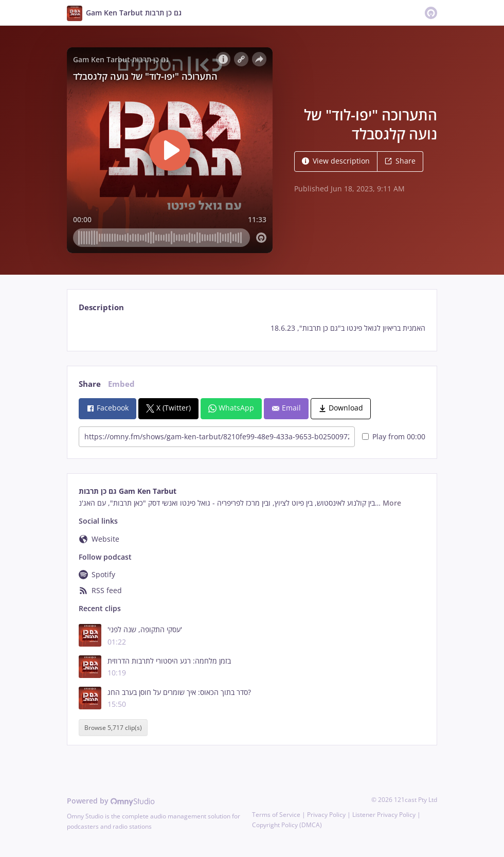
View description (336, 161)
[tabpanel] (252, 328)
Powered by (111, 801)
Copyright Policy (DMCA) (287, 825)
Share (400, 161)
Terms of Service (276, 815)
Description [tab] (101, 307)
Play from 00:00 (394, 436)
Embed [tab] (121, 384)
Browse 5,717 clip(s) (113, 728)
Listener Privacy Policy (384, 815)
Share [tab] (90, 384)
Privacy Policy (326, 815)
